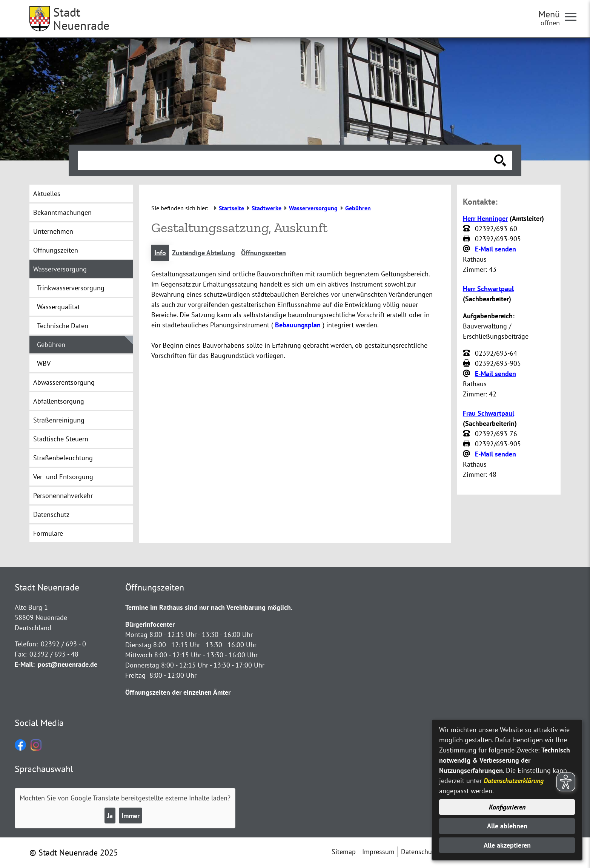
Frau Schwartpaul (489, 413)
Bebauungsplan (298, 325)
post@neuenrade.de (68, 664)
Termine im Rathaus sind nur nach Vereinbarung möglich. (209, 607)
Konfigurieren (507, 807)
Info (160, 253)
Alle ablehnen (507, 826)
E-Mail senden (496, 249)
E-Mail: (25, 664)
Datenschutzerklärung (514, 781)
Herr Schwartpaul (488, 289)
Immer (131, 816)
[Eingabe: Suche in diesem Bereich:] (287, 160)
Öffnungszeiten (264, 253)
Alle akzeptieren (507, 845)
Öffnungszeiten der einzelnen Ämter (178, 692)
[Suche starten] (500, 160)
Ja (110, 816)
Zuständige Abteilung (204, 253)
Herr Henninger (485, 218)
